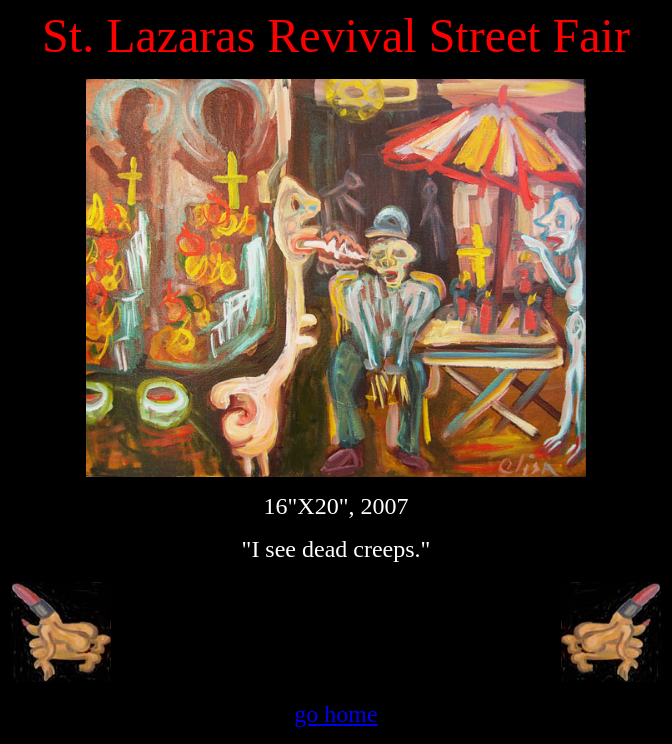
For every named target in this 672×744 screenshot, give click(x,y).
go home (335, 714)
